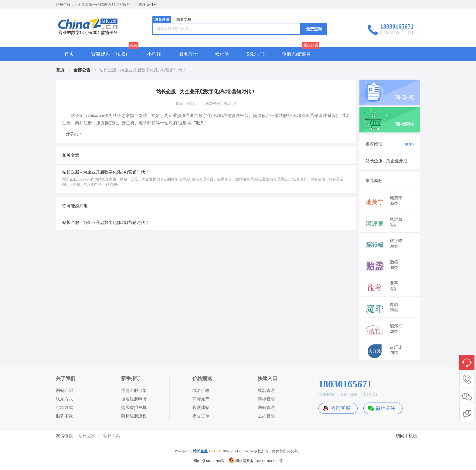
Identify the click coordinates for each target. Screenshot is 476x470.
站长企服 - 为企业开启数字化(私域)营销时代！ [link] (143, 70)
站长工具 (112, 436)
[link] (61, 70)
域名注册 (162, 19)
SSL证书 (256, 54)
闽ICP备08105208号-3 (211, 461)
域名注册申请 (134, 399)
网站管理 (266, 408)
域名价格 (201, 391)
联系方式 (64, 399)
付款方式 (64, 408)
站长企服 (200, 451)
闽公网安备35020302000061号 (255, 461)
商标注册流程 (134, 416)
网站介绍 (64, 391)
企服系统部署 (296, 54)
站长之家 (87, 436)
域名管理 (266, 391)
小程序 (154, 54)
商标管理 (266, 399)
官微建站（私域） (110, 54)
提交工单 (201, 416)
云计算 (222, 54)
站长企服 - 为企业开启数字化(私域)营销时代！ (106, 223)
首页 (69, 54)
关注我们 (148, 5)
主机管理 (266, 416)
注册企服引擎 (134, 391)
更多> (409, 144)
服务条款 (64, 416)
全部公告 (83, 70)
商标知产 (201, 399)
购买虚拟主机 (134, 408)
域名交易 (184, 19)
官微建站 (201, 408)
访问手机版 (406, 436)
